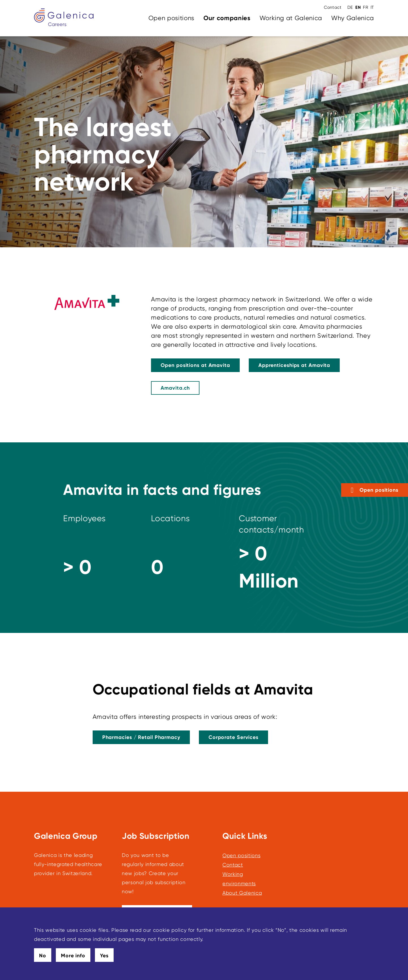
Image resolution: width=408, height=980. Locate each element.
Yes (104, 956)
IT (372, 7)
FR (365, 7)
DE (350, 7)
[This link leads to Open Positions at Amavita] (195, 365)
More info (73, 956)
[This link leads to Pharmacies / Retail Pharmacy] (141, 737)
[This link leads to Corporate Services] (233, 737)
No (43, 956)
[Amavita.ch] (175, 388)
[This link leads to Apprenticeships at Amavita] (294, 365)
